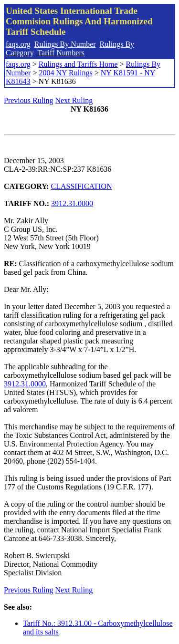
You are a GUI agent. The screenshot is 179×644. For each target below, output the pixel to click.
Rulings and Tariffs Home (78, 64)
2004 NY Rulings (65, 73)
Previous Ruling (29, 100)
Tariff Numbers (61, 53)
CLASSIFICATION (82, 186)
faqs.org (18, 44)
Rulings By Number (65, 44)
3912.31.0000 (72, 203)
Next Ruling (74, 100)
